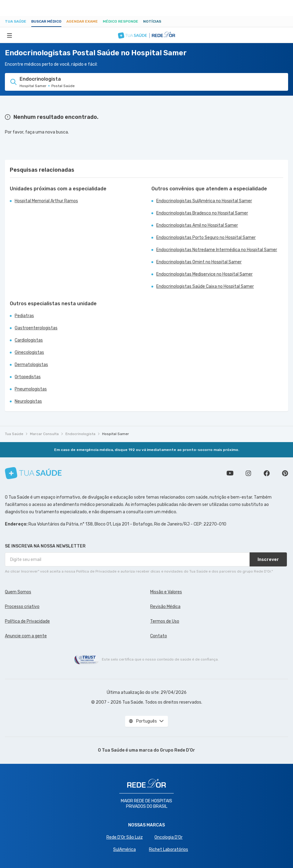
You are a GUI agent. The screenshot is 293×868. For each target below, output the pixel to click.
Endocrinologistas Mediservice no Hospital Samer (204, 274)
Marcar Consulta (44, 434)
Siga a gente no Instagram (248, 473)
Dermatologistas (31, 365)
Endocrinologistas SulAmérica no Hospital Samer (204, 201)
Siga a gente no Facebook (267, 473)
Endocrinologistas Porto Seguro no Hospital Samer (206, 238)
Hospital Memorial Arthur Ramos (46, 201)
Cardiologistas (29, 340)
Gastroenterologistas (36, 328)
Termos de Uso (165, 621)
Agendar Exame (82, 21)
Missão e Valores (166, 592)
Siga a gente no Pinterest (285, 473)
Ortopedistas (28, 377)
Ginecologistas (29, 352)
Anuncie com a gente (26, 636)
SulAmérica (124, 850)
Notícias (152, 21)
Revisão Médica (165, 607)
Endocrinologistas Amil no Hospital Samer (197, 225)
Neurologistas (28, 401)
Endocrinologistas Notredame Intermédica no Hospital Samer (217, 250)
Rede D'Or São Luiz (125, 837)
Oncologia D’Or (169, 837)
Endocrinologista (80, 434)
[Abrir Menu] (9, 35)
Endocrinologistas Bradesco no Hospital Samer (202, 213)
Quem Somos (18, 592)
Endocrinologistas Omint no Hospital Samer (199, 262)
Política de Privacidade (27, 621)
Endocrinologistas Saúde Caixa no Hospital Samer (205, 286)
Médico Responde (121, 21)
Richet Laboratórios (169, 850)
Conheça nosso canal (230, 473)
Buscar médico (46, 21)
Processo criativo (22, 607)
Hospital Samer (116, 434)
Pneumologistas (31, 389)
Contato (159, 636)
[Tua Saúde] (33, 473)
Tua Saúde (16, 21)
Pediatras (24, 316)
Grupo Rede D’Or (178, 750)
